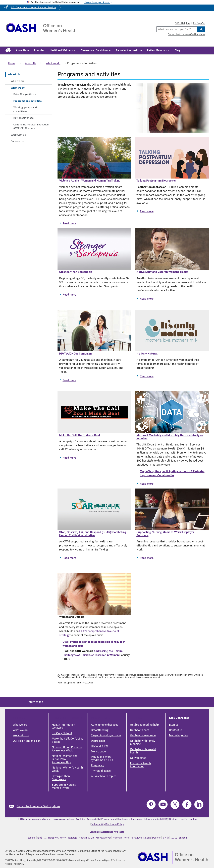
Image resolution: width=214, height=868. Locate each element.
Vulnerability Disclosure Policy (108, 824)
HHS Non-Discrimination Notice (34, 819)
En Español (199, 23)
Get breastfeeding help (144, 725)
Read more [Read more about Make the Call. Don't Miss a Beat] (69, 458)
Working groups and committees (25, 109)
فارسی (174, 838)
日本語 (166, 838)
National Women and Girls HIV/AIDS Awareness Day (65, 759)
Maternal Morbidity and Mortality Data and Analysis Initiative (170, 437)
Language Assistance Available (69, 819)
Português (136, 838)
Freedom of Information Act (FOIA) (150, 819)
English (183, 838)
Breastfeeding (100, 730)
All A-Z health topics (104, 776)
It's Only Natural (147, 354)
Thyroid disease (101, 771)
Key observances (23, 118)
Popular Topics (100, 718)
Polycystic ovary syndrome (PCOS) (102, 758)
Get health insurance (143, 735)
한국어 (63, 838)
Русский (82, 838)
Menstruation (99, 752)
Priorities (39, 50)
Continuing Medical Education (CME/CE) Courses (31, 126)
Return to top (35, 702)
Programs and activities (28, 101)
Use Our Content (189, 819)
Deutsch (157, 838)
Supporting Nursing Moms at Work (64, 786)
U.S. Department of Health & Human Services (34, 7)
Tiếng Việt (53, 838)
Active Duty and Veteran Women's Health (162, 272)
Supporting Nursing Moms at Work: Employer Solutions (165, 534)
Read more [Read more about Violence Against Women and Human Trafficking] (69, 223)
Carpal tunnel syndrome (106, 735)
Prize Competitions (25, 94)
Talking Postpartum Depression (156, 181)
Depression (98, 741)
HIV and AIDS (99, 746)
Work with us (18, 135)
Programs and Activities (67, 718)
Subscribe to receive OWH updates (187, 34)
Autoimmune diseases (105, 725)
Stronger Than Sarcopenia (61, 778)
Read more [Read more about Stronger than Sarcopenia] (69, 295)
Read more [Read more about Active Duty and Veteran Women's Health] (147, 299)
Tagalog (72, 838)
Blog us (174, 725)
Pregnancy (98, 765)
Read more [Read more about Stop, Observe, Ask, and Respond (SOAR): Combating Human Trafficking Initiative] (69, 558)
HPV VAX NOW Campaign (75, 354)
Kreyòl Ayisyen (103, 838)
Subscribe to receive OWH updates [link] (38, 806)
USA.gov (174, 819)
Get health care (140, 730)
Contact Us (17, 141)
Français (117, 838)
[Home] (41, 34)
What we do (18, 88)
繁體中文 (42, 838)
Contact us (176, 730)
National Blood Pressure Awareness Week (67, 749)
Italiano (147, 838)
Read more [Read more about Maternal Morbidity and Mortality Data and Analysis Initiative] (147, 484)
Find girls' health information (140, 765)
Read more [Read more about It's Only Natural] (147, 376)
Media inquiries (178, 735)
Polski (126, 838)
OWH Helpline (182, 23)
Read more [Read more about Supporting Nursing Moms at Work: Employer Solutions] (147, 558)
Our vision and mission (27, 741)
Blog (177, 50)
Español (32, 838)
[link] (13, 806)
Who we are (18, 81)
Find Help (136, 718)
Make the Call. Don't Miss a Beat (80, 435)
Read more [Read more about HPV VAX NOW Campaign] (69, 380)
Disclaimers (124, 819)
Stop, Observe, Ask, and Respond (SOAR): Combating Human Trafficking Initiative (93, 534)
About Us (14, 74)
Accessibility (93, 819)
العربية (91, 838)
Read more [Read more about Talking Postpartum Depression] (147, 211)
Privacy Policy (109, 819)
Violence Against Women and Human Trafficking (90, 181)
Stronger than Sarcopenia (76, 272)
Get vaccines (138, 758)
